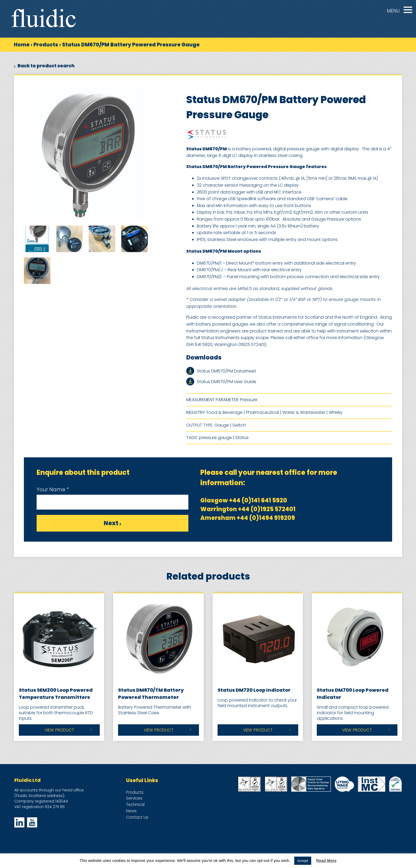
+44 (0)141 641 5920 (258, 500)
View (59, 730)
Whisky (336, 412)
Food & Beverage (225, 412)
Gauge (222, 425)
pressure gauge (215, 438)
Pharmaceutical (262, 412)
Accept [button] (303, 861)
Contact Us (137, 817)
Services (134, 798)
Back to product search (44, 66)
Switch (239, 425)
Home (22, 45)
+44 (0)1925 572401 (267, 509)
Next (113, 523)
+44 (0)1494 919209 (266, 518)
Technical (135, 805)
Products (46, 45)
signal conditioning (354, 324)
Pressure (249, 400)
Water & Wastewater (304, 412)
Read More (326, 860)
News (131, 811)
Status (242, 438)
